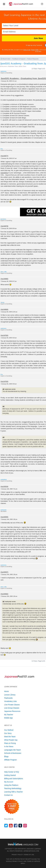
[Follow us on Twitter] (6, 826)
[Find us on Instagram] (25, 826)
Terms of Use (27, 50)
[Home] (21, 6)
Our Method (9, 730)
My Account (9, 782)
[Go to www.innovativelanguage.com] (23, 844)
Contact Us (8, 795)
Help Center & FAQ (12, 772)
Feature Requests (33, 59)
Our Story (8, 733)
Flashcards (8, 698)
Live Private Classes (12, 705)
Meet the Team (10, 737)
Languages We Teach (12, 750)
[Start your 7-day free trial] (12, 807)
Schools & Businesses (13, 753)
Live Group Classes (12, 708)
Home (6, 691)
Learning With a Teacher (13, 792)
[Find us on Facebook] (16, 826)
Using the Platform (11, 785)
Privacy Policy (35, 50)
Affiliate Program (10, 760)
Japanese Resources (12, 711)
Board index (7, 59)
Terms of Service (33, 861)
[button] (42, 4)
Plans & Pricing (10, 743)
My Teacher (9, 715)
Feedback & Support (19, 59)
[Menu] (4, 4)
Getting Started (10, 775)
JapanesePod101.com (31, 851)
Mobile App (8, 718)
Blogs (6, 756)
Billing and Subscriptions (14, 779)
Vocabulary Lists (10, 701)
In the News (9, 747)
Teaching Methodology (13, 788)
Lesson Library (10, 695)
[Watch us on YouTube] (11, 826)
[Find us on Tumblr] (20, 826)
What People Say (11, 740)
